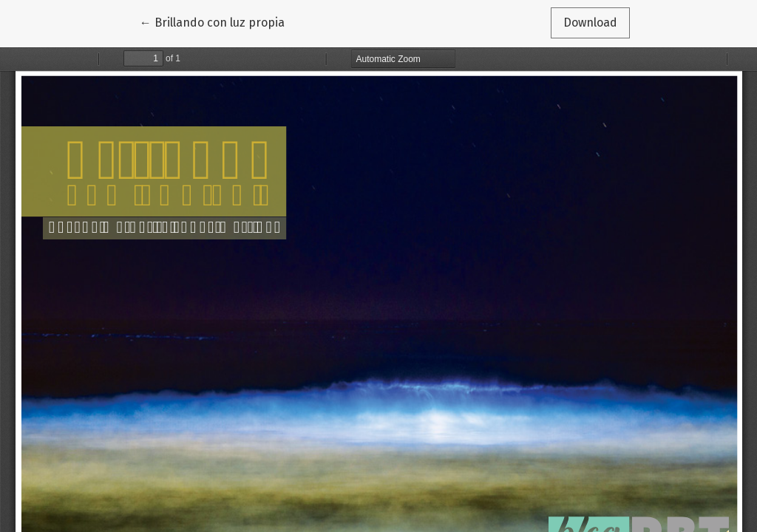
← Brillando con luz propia (212, 21)
